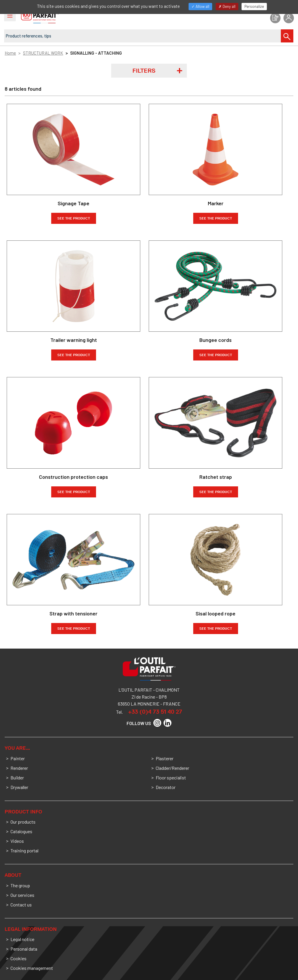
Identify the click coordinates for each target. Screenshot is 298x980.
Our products (23, 822)
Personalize (254, 6)
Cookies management (32, 968)
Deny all (227, 6)
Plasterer (165, 758)
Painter (18, 758)
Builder (17, 778)
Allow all (200, 6)
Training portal (24, 850)
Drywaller (19, 787)
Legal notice (22, 939)
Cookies (18, 958)
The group (20, 885)
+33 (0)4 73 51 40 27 (155, 712)
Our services (22, 895)
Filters (144, 71)
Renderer (19, 768)
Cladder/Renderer (172, 768)
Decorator (166, 787)
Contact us (21, 905)
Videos (17, 841)
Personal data (24, 949)
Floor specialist (171, 778)
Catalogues (21, 831)
